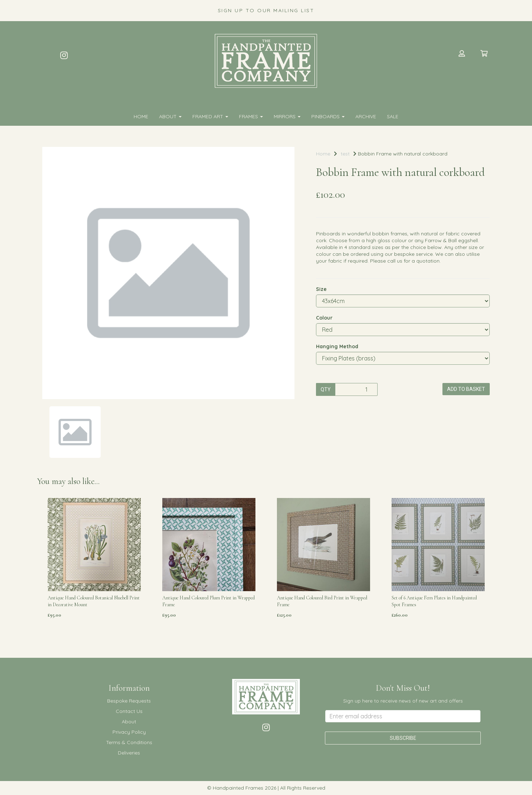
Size (321, 289)
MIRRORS (287, 116)
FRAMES (251, 116)
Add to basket (466, 389)
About (170, 116)
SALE (393, 116)
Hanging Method (337, 346)
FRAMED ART (210, 116)
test (345, 154)
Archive (366, 116)
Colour (324, 318)
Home (141, 116)
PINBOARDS (328, 116)
